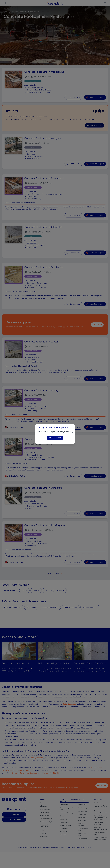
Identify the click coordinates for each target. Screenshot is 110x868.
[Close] (72, 427)
